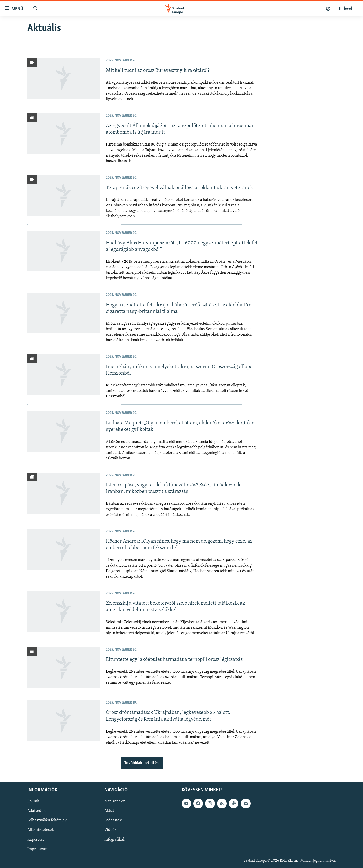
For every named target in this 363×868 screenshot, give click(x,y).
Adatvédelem (38, 811)
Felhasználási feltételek (47, 820)
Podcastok (113, 820)
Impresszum (38, 849)
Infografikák (115, 840)
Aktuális (111, 811)
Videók (110, 830)
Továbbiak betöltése (142, 763)
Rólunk (33, 801)
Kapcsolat (36, 840)
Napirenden (115, 801)
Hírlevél (345, 9)
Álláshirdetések (41, 830)
